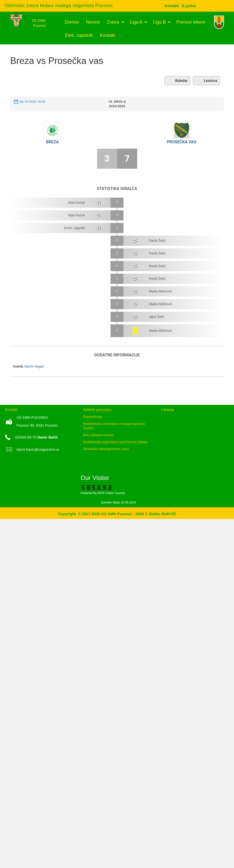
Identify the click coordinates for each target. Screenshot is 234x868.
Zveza (113, 22)
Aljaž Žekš (156, 317)
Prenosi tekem (191, 22)
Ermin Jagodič (75, 228)
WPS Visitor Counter (111, 493)
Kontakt (108, 35)
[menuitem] (189, 6)
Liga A (136, 22)
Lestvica (206, 81)
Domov (72, 22)
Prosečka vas (181, 142)
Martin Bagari (34, 366)
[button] (123, 22)
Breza (52, 142)
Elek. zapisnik (79, 35)
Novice (93, 22)
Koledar (177, 81)
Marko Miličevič (160, 291)
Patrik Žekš (157, 241)
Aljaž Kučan (76, 203)
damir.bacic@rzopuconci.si (38, 449)
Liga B (159, 22)
